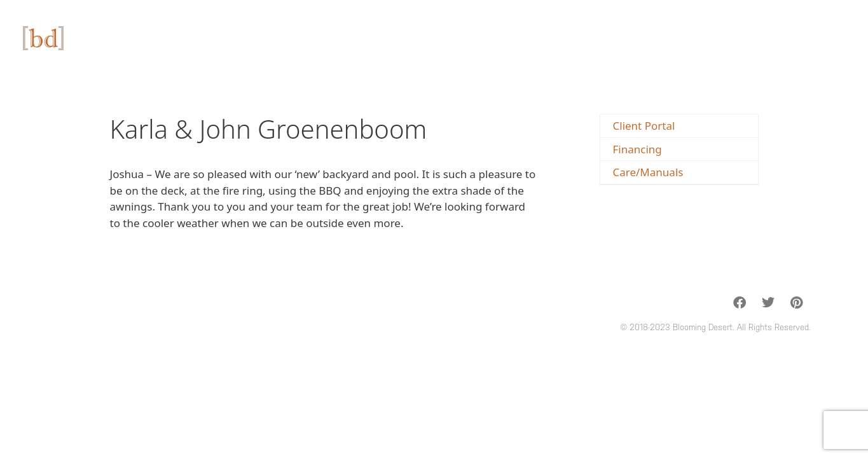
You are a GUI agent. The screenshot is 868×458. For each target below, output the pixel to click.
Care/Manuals (648, 172)
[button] (739, 302)
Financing (637, 149)
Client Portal (644, 126)
